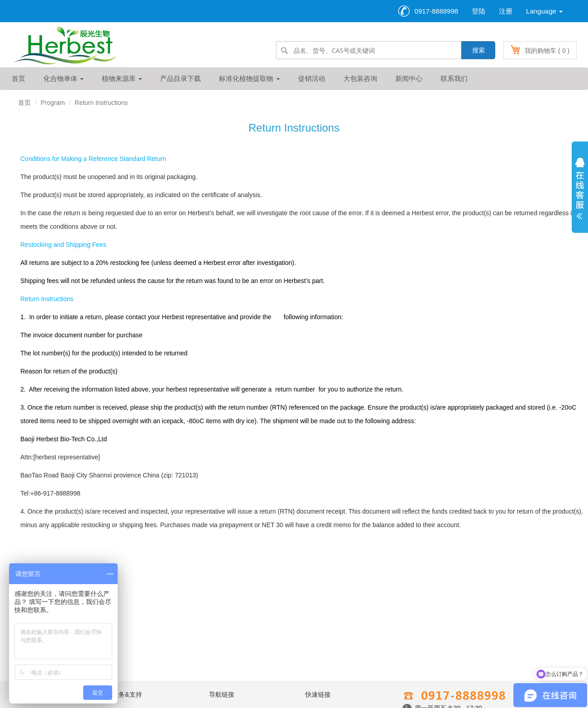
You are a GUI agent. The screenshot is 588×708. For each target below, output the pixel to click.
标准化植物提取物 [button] (249, 78)
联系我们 (454, 78)
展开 (580, 191)
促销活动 (312, 78)
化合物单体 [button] (64, 78)
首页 (19, 78)
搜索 (479, 50)
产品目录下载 (180, 78)
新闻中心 (409, 78)
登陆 (479, 11)
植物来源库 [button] (122, 78)
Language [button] (544, 11)
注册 (506, 11)
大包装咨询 (360, 78)
